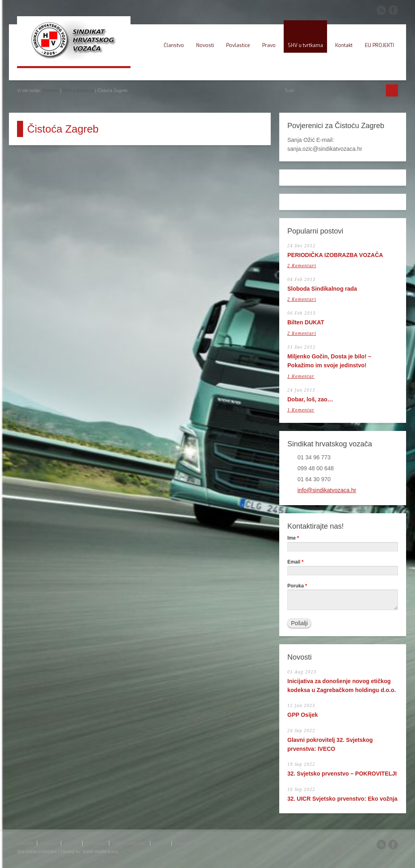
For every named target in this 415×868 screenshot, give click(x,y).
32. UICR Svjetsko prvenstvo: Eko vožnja (342, 799)
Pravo (269, 45)
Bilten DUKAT (306, 322)
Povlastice (238, 45)
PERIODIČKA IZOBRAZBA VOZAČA (335, 255)
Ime (293, 538)
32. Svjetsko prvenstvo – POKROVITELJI (342, 774)
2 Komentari (302, 266)
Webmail (183, 843)
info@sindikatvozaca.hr (327, 490)
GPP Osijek (303, 715)
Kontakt (344, 45)
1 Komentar (301, 376)
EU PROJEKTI (379, 45)
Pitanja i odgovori (129, 843)
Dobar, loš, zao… (310, 399)
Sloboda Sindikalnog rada (322, 289)
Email (295, 562)
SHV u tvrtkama (305, 45)
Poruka (297, 586)
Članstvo (174, 45)
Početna (51, 90)
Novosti (205, 45)
